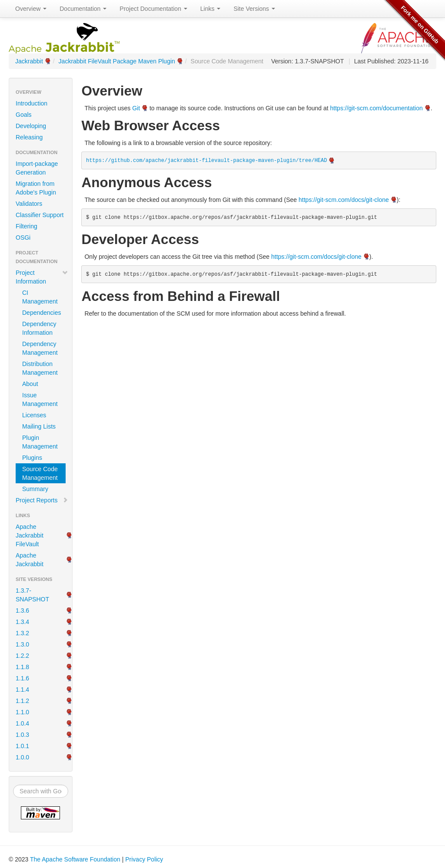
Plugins (32, 458)
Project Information (42, 277)
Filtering (27, 226)
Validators (29, 204)
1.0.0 (22, 757)
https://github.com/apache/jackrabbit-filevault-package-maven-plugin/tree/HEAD (207, 161)
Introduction (32, 103)
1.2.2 (22, 656)
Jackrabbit (29, 61)
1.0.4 (22, 723)
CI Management (40, 297)
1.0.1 (22, 746)
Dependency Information (39, 328)
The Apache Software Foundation (75, 859)
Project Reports (42, 500)
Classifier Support (40, 215)
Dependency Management (40, 348)
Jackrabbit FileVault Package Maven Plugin (117, 61)
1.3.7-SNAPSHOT (32, 595)
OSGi (23, 238)
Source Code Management (40, 473)
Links (211, 9)
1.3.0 (22, 644)
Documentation (83, 9)
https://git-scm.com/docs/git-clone (344, 200)
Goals (24, 115)
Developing (31, 126)
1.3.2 (22, 633)
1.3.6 (22, 611)
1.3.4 (22, 622)
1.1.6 (22, 678)
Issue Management (40, 399)
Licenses (34, 415)
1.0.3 (22, 735)
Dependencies (42, 313)
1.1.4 (22, 690)
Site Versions (254, 9)
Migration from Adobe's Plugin (36, 188)
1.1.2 (22, 701)
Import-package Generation (37, 168)
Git (136, 108)
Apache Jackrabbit (30, 560)
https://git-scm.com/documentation (377, 108)
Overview (31, 9)
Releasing (29, 137)
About (30, 384)
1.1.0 (22, 712)
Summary (35, 489)
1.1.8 (22, 667)
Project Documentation (153, 9)
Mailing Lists (39, 426)
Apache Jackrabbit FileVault (30, 535)
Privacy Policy (144, 859)
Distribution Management (40, 368)
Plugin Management (40, 442)
